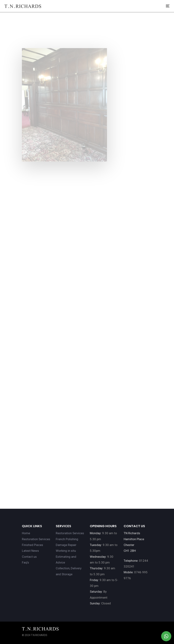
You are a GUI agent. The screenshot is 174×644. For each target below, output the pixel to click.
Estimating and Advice (66, 560)
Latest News (30, 551)
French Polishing (67, 539)
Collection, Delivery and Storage (69, 571)
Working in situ (66, 551)
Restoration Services (36, 539)
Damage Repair (66, 545)
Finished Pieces (33, 545)
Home (26, 533)
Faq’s (25, 562)
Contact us (29, 557)
